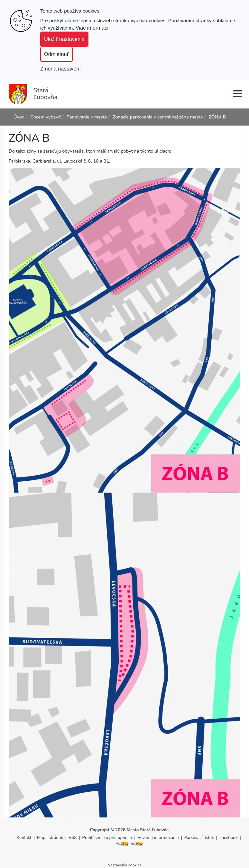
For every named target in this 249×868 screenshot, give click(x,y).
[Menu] (238, 94)
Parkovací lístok (199, 838)
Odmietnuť (56, 54)
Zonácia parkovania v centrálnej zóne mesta (158, 117)
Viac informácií (93, 28)
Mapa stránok (50, 838)
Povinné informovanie (158, 838)
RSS (73, 838)
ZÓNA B (217, 117)
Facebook (228, 838)
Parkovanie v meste (87, 117)
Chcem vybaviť (46, 117)
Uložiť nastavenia (64, 39)
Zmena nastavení (60, 69)
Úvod (19, 117)
